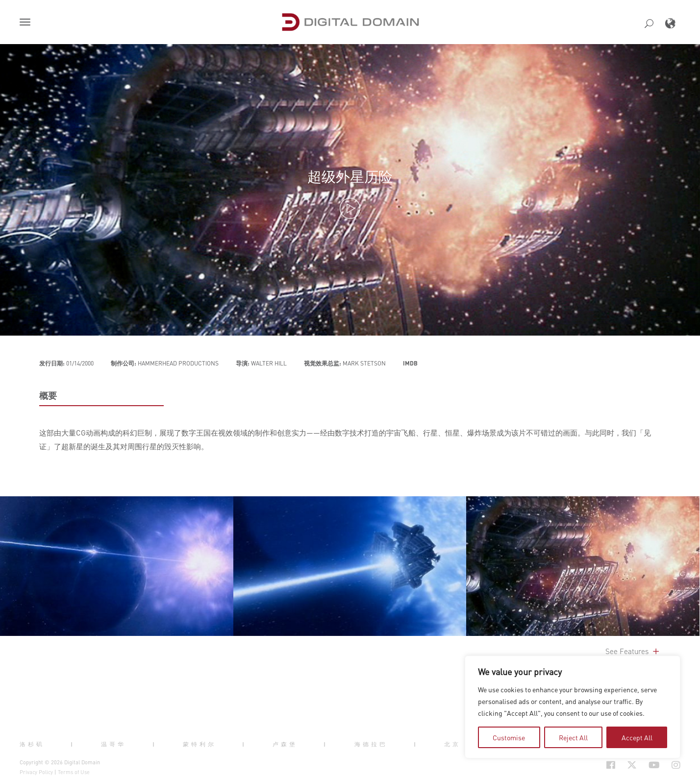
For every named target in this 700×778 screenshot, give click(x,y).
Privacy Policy (36, 772)
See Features (633, 651)
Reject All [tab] (573, 737)
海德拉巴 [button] (371, 744)
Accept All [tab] (637, 737)
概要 (48, 395)
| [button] (73, 744)
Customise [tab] (509, 737)
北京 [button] (452, 744)
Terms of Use (74, 772)
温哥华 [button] (113, 744)
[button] (27, 23)
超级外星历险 (350, 176)
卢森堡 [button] (285, 744)
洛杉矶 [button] (32, 744)
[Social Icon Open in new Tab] (611, 765)
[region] (573, 707)
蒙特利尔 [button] (200, 744)
